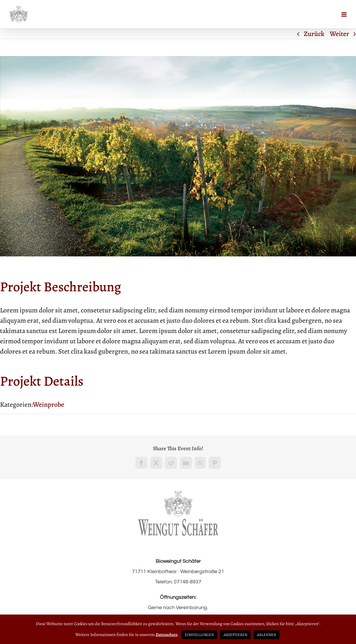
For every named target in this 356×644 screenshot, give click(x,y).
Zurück (314, 34)
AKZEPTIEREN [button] (235, 635)
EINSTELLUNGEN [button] (199, 635)
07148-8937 (188, 582)
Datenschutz (167, 635)
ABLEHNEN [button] (267, 635)
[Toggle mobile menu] (344, 14)
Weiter (339, 34)
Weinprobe (49, 404)
